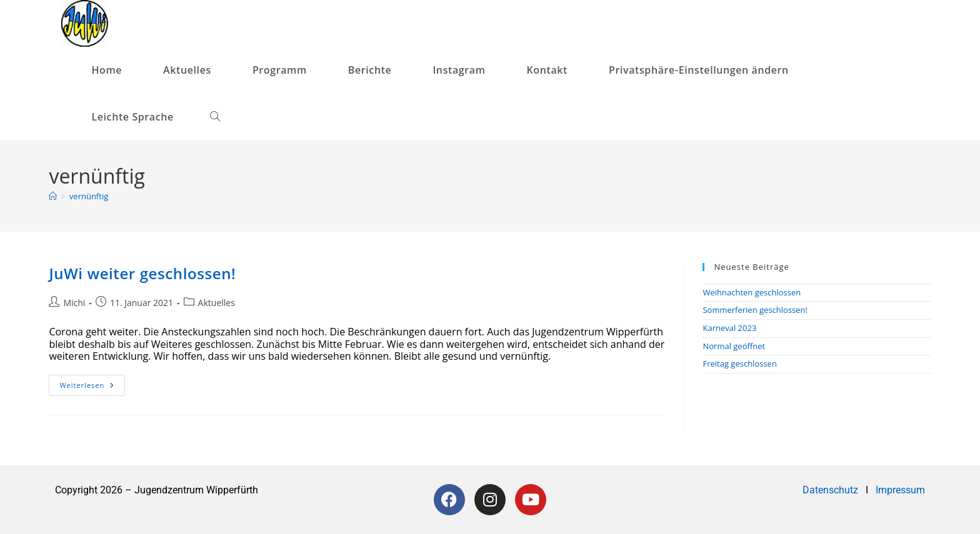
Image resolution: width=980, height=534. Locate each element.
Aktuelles (217, 303)
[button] (704, 70)
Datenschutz (832, 490)
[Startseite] (53, 196)
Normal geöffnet (734, 346)
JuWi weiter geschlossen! (142, 273)
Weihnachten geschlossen (752, 292)
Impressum (900, 490)
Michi (74, 303)
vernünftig (89, 196)
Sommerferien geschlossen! (755, 310)
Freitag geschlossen (739, 363)
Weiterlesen (92, 382)
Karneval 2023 (729, 328)
